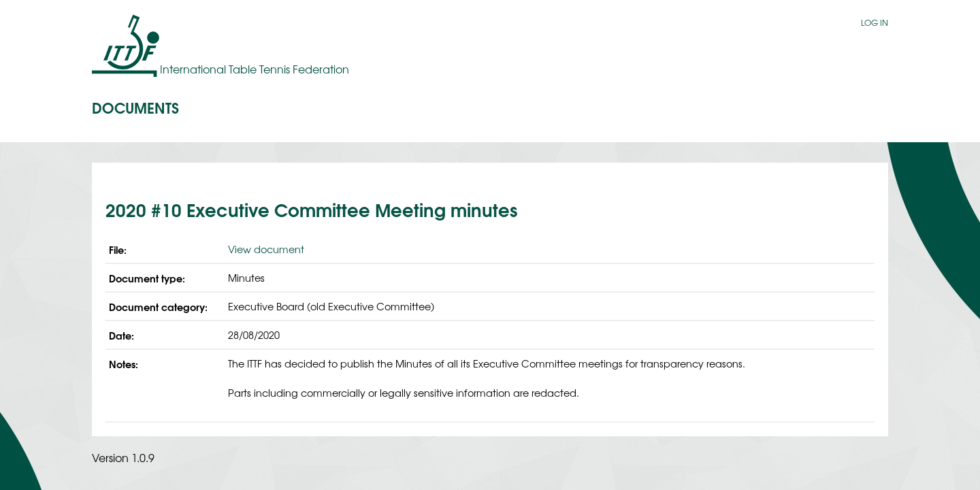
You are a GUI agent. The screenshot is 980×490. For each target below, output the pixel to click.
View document (266, 249)
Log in (875, 22)
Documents (135, 107)
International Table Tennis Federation (255, 69)
